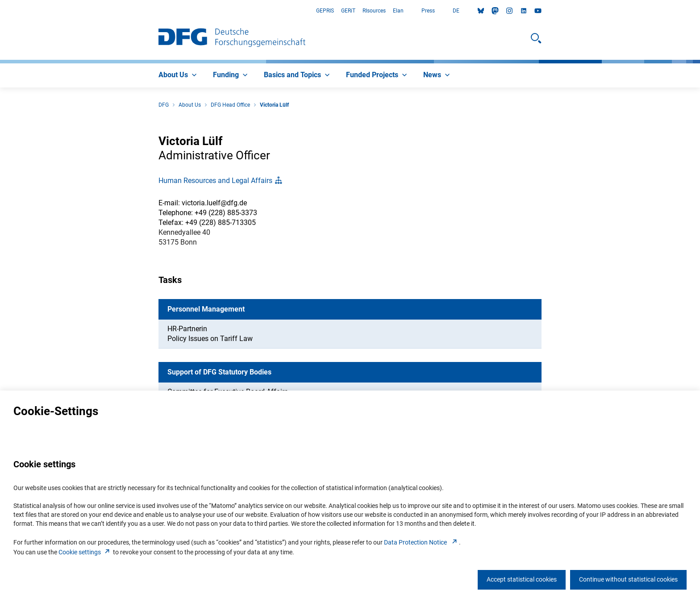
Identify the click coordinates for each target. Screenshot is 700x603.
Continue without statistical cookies (628, 579)
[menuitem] (179, 75)
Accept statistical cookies (522, 579)
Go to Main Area (0, 11)
